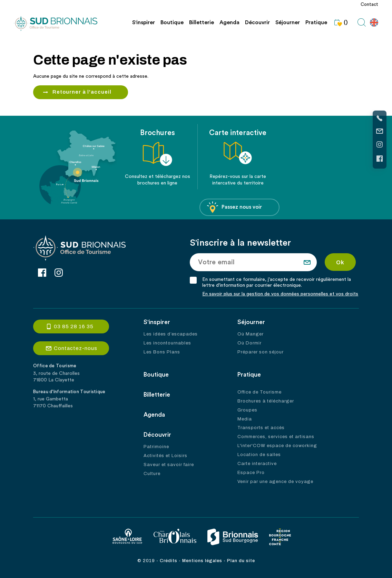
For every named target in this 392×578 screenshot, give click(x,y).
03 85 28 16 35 (74, 326)
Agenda (229, 22)
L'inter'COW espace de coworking (277, 446)
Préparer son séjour (261, 352)
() (340, 22)
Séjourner (288, 22)
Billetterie (202, 22)
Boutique (172, 22)
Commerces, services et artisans (276, 437)
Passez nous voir (234, 207)
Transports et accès (261, 428)
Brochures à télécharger (266, 401)
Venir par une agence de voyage (275, 482)
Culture (152, 474)
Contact (369, 4)
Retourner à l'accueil (82, 92)
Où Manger (251, 334)
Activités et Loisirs (165, 456)
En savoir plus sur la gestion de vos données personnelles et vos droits (281, 294)
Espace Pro (251, 473)
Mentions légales (202, 561)
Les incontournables (167, 343)
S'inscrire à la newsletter (241, 243)
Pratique (316, 22)
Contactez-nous (76, 349)
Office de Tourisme (259, 392)
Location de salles (259, 455)
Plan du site (241, 561)
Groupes (247, 410)
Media (245, 419)
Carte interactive (257, 464)
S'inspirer (144, 22)
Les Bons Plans (162, 352)
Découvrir (257, 22)
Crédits (169, 561)
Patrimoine (156, 447)
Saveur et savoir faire (169, 465)
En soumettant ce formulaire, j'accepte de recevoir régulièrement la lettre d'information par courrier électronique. (277, 282)
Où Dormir (249, 343)
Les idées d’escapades (171, 334)
